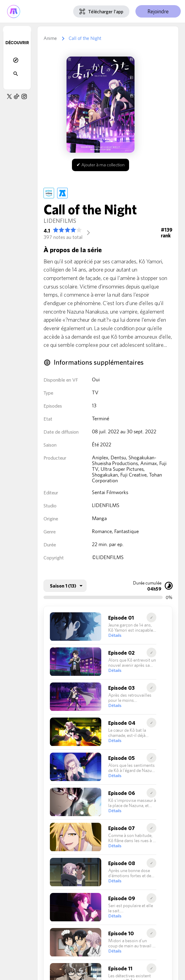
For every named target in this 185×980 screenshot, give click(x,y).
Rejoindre (158, 11)
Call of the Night (85, 38)
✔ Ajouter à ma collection (101, 165)
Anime (50, 38)
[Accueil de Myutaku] (14, 11)
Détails (115, 635)
